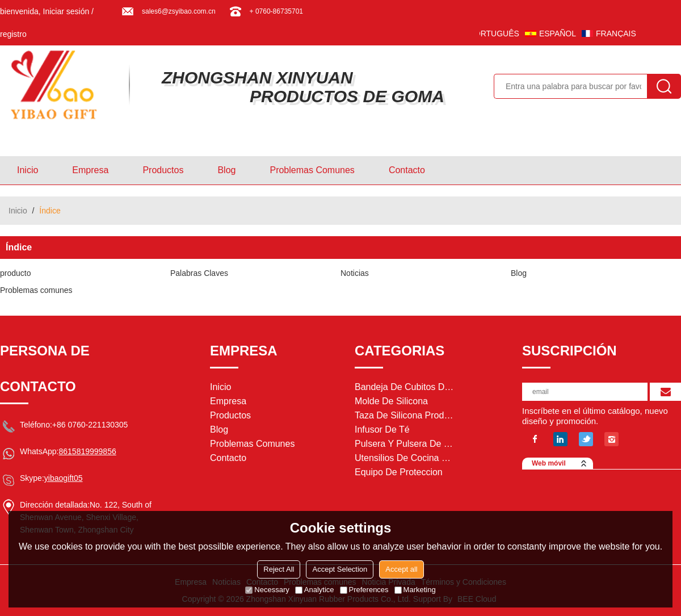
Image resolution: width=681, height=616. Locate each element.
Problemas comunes (312, 170)
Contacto (407, 170)
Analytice (315, 590)
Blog (226, 170)
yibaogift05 (64, 478)
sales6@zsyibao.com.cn (179, 11)
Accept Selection (340, 569)
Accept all (401, 569)
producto (15, 273)
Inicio (28, 170)
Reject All (279, 569)
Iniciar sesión (66, 11)
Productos (163, 170)
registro (13, 34)
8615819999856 (87, 451)
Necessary (267, 590)
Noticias (355, 273)
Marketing (415, 590)
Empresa (90, 170)
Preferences (364, 590)
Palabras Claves (199, 273)
